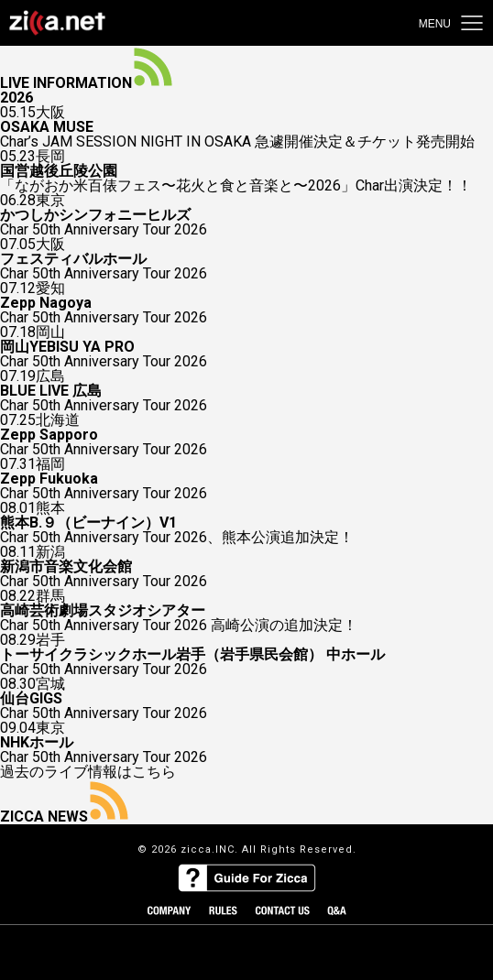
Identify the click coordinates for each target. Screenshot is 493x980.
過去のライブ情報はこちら (88, 772)
